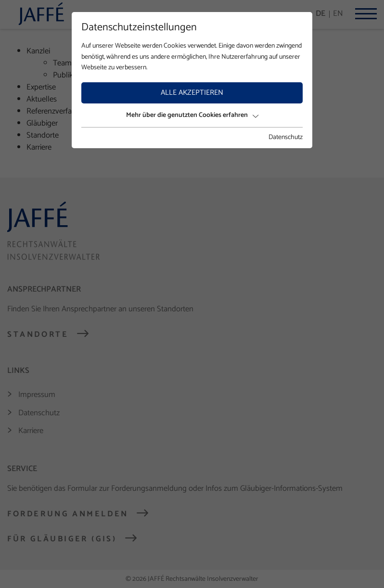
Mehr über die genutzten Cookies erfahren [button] (192, 115)
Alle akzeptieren (192, 93)
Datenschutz (286, 138)
